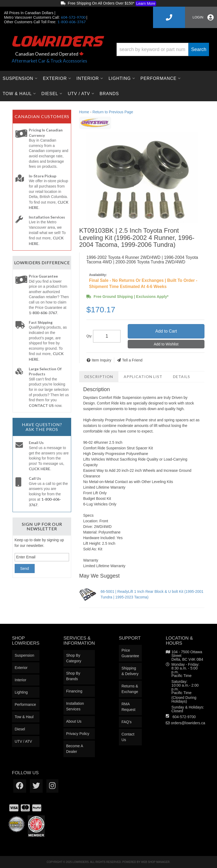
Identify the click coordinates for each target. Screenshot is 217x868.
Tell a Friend (132, 360)
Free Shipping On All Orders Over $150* (108, 3)
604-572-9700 (184, 717)
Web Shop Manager (155, 862)
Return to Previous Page (113, 112)
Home (84, 112)
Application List (143, 377)
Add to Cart (166, 331)
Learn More (146, 3)
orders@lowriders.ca (188, 723)
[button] (163, 49)
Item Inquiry (101, 360)
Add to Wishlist (166, 344)
